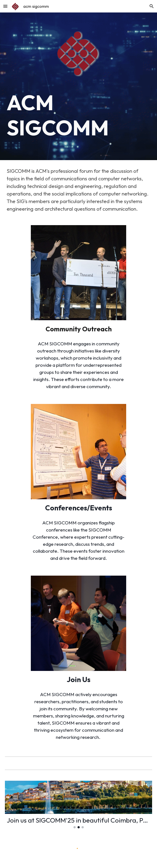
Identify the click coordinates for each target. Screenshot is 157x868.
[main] (78, 115)
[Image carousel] (78, 805)
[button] (5, 6)
